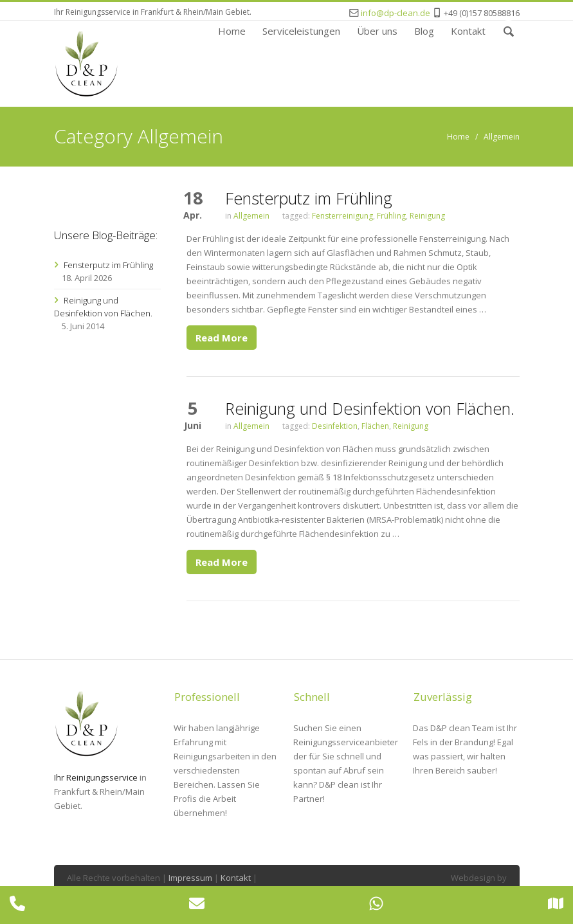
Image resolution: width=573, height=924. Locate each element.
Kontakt (468, 30)
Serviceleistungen (301, 30)
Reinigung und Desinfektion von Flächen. (370, 408)
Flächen (375, 426)
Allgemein (502, 137)
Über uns (377, 30)
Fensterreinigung (342, 216)
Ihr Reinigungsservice (96, 777)
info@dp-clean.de (396, 13)
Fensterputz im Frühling (309, 198)
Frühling (391, 216)
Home (232, 30)
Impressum (190, 878)
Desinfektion (335, 426)
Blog (424, 30)
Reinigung (427, 216)
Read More (222, 338)
